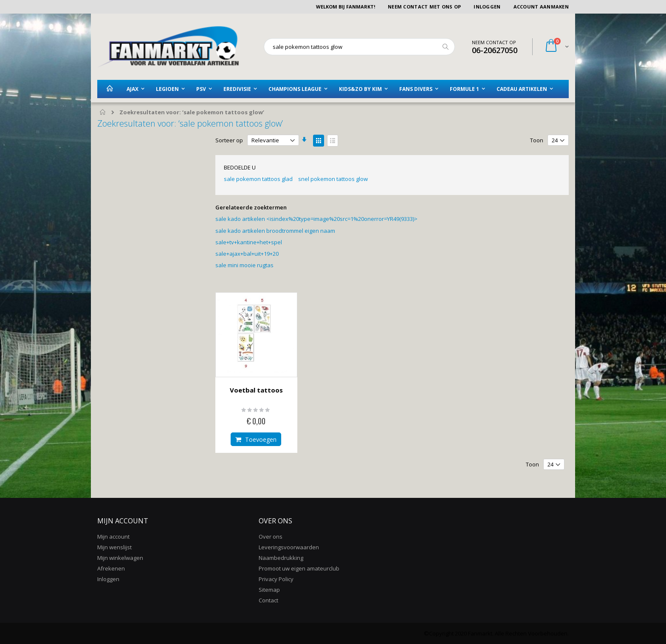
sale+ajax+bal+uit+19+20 (247, 254)
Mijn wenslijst (114, 547)
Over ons (271, 537)
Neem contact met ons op (424, 7)
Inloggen (487, 7)
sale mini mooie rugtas (244, 265)
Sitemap (269, 590)
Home (103, 113)
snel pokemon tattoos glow (333, 179)
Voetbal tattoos (256, 390)
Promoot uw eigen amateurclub (299, 568)
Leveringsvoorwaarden (289, 547)
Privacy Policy (276, 579)
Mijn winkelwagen (120, 558)
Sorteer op (229, 140)
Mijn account (113, 537)
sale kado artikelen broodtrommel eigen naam (275, 231)
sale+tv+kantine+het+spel (249, 242)
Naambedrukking (281, 558)
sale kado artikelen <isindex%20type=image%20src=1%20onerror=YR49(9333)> (316, 219)
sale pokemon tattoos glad (258, 179)
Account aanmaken (541, 7)
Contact (268, 600)
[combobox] (359, 47)
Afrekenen (111, 568)
